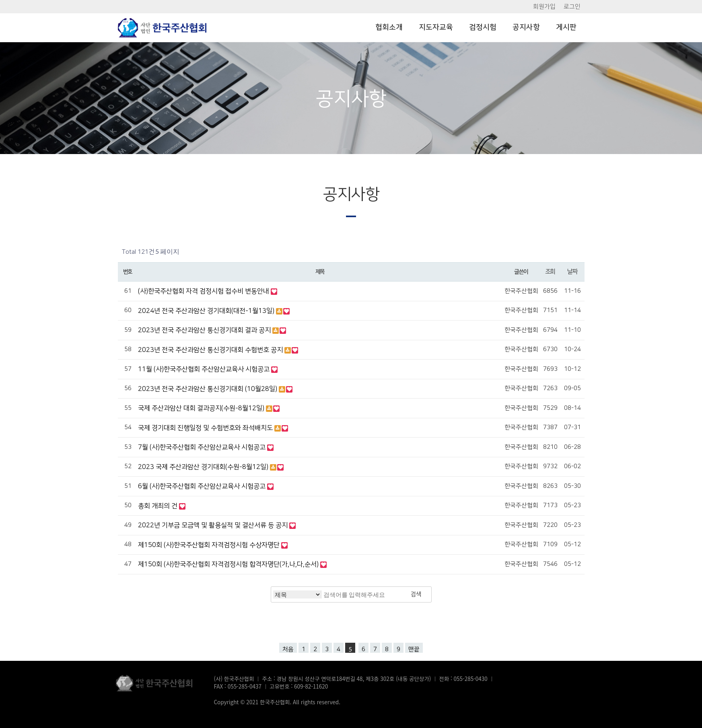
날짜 (572, 272)
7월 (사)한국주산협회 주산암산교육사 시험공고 (203, 447)
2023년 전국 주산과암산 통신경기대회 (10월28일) (208, 389)
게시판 (566, 27)
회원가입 (544, 7)
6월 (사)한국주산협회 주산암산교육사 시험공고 (203, 486)
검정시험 (483, 27)
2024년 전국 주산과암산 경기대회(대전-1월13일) (207, 311)
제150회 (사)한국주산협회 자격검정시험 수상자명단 (210, 545)
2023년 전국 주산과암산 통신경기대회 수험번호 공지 (211, 350)
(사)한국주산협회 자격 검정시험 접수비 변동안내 (204, 291)
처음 (288, 649)
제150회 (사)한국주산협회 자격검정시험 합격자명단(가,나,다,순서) (229, 564)
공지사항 (526, 27)
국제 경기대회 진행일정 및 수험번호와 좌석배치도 (206, 428)
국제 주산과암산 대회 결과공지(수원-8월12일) (202, 408)
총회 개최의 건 (159, 506)
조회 (550, 272)
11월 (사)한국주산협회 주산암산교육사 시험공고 (205, 369)
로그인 (572, 7)
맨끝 (414, 649)
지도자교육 (436, 27)
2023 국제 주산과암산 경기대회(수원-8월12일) (204, 467)
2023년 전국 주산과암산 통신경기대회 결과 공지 (205, 330)
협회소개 (389, 27)
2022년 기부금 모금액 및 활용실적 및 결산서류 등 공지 (214, 525)
